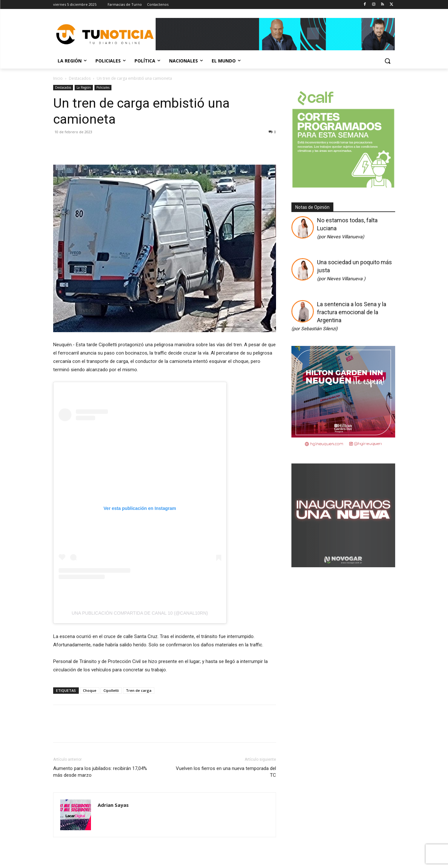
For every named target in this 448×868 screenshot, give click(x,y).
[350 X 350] (343, 187)
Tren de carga (139, 690)
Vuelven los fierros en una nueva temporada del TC (226, 772)
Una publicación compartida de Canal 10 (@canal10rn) (140, 613)
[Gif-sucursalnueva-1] (343, 565)
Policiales (103, 87)
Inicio (58, 78)
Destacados (80, 78)
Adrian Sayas (113, 805)
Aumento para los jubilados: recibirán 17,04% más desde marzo (100, 772)
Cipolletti (111, 690)
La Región (84, 87)
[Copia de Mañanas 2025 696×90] (275, 34)
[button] (387, 61)
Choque (90, 690)
